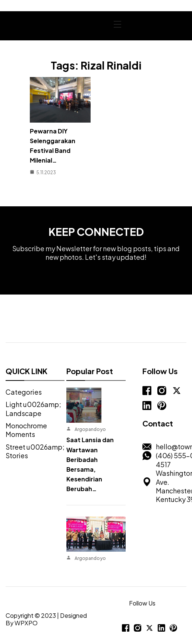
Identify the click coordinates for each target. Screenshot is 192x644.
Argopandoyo (90, 429)
